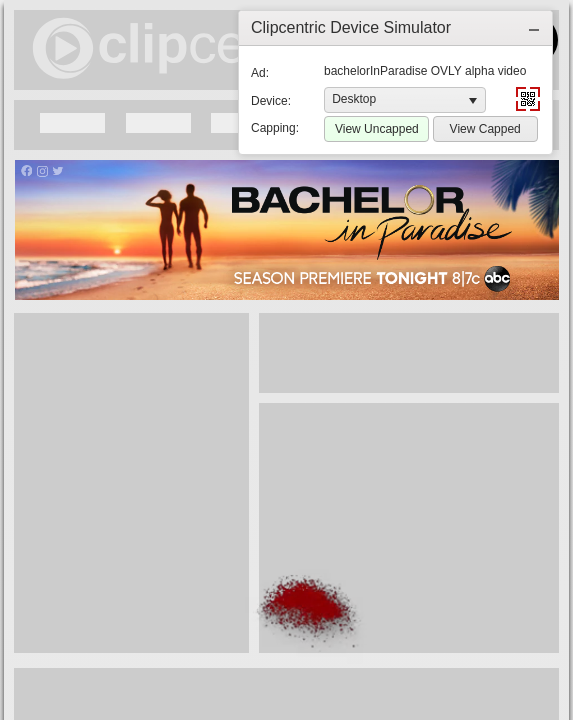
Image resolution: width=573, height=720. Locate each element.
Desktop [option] (354, 99)
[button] (534, 28)
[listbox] (405, 100)
